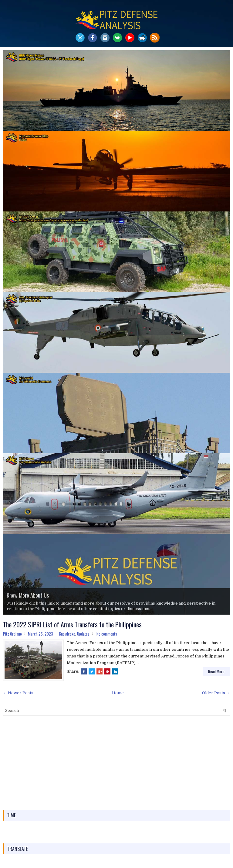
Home (118, 693)
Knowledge (67, 634)
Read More (216, 671)
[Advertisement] (116, 763)
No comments (107, 634)
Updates (83, 634)
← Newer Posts (18, 693)
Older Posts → (216, 693)
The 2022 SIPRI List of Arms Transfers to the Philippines (72, 624)
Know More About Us (28, 595)
